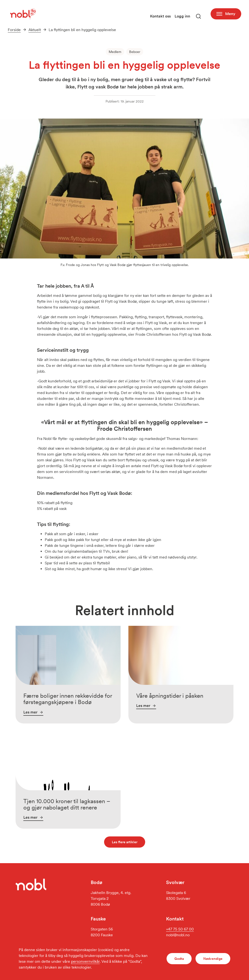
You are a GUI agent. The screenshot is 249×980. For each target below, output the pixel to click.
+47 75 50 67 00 (180, 929)
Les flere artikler (125, 842)
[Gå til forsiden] (22, 14)
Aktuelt (35, 30)
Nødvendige (213, 959)
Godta (179, 959)
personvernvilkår (85, 961)
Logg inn (182, 16)
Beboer (135, 52)
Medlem (115, 52)
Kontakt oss (160, 16)
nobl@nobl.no (178, 935)
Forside (14, 30)
